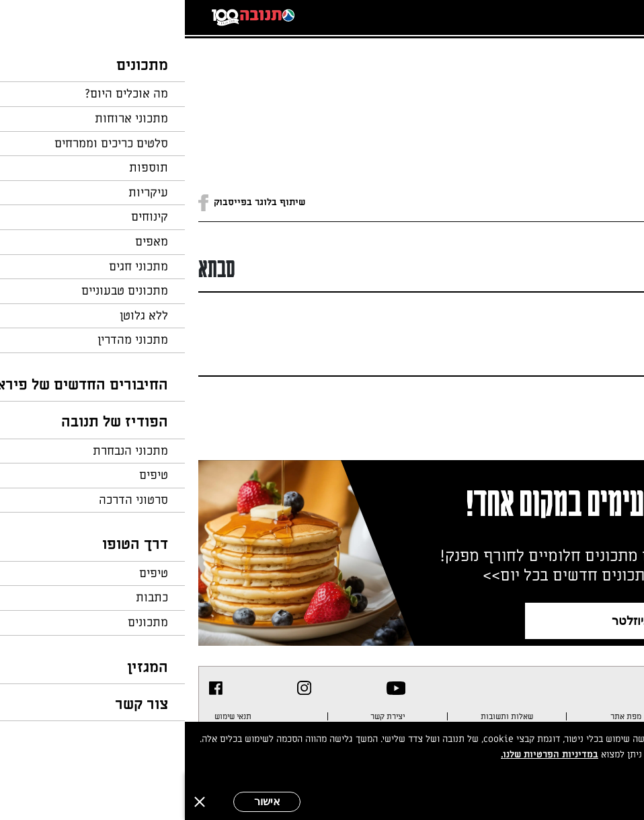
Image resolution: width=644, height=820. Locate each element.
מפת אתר (441, 716)
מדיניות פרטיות (590, 716)
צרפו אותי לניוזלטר (475, 621)
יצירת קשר (203, 716)
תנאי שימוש (48, 716)
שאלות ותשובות (322, 716)
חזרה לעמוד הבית (594, 69)
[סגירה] (15, 802)
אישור (82, 802)
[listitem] (211, 688)
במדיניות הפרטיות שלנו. (365, 754)
